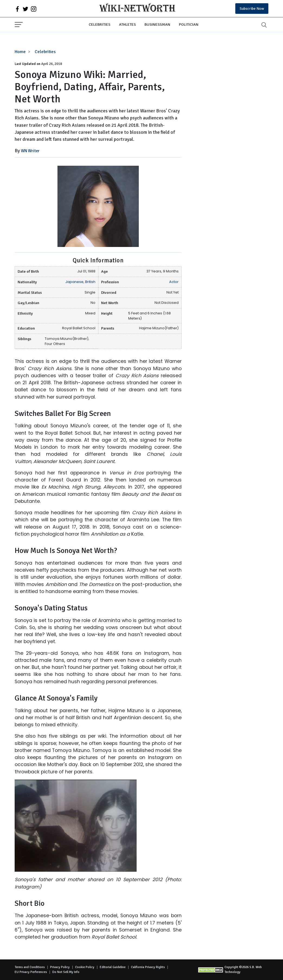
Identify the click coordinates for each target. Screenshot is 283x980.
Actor (174, 282)
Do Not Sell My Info (66, 972)
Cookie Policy (85, 967)
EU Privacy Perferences (31, 972)
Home (20, 52)
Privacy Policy (60, 967)
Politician (189, 24)
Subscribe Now (252, 9)
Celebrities (99, 24)
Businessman (157, 24)
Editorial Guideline (113, 967)
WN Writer (30, 151)
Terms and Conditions (30, 967)
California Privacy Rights (148, 967)
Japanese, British (80, 282)
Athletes (127, 24)
